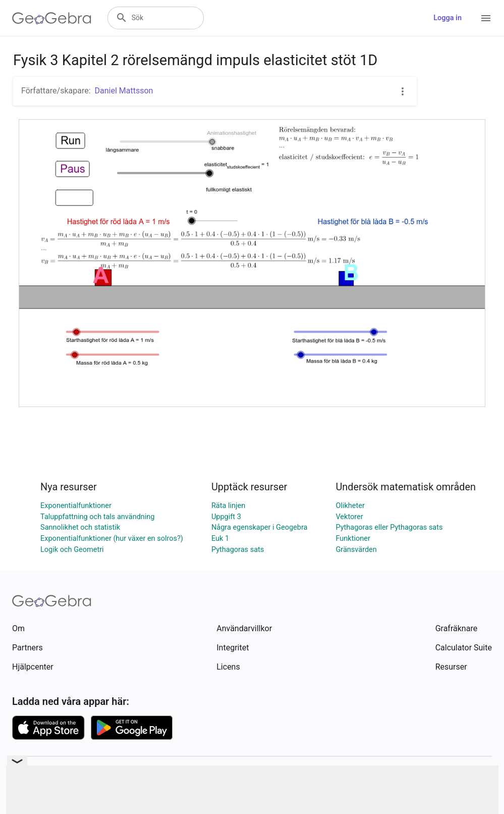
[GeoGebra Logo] (52, 18)
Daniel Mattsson (124, 91)
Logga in (447, 18)
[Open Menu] (486, 18)
